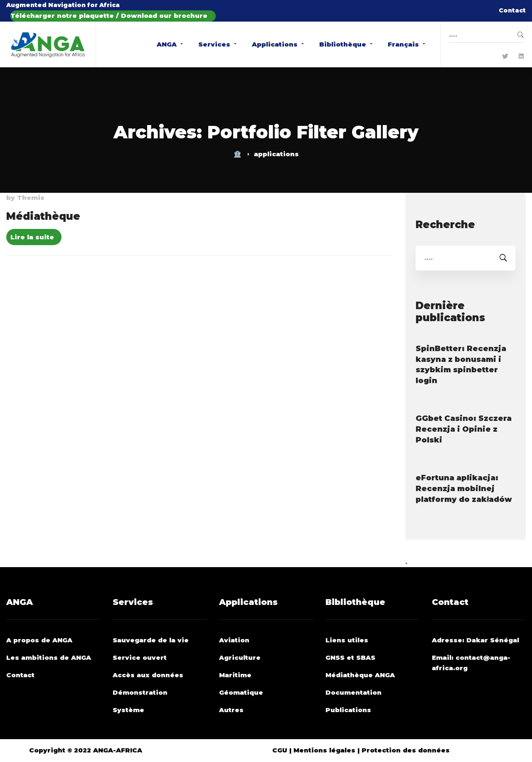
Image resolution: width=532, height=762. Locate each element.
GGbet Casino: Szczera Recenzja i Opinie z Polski (464, 429)
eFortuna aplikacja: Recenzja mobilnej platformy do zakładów (464, 489)
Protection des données (406, 750)
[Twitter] (505, 57)
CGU (280, 750)
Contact (512, 10)
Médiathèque (43, 216)
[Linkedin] (521, 57)
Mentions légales (324, 750)
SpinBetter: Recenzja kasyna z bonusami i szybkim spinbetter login (461, 365)
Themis (31, 198)
